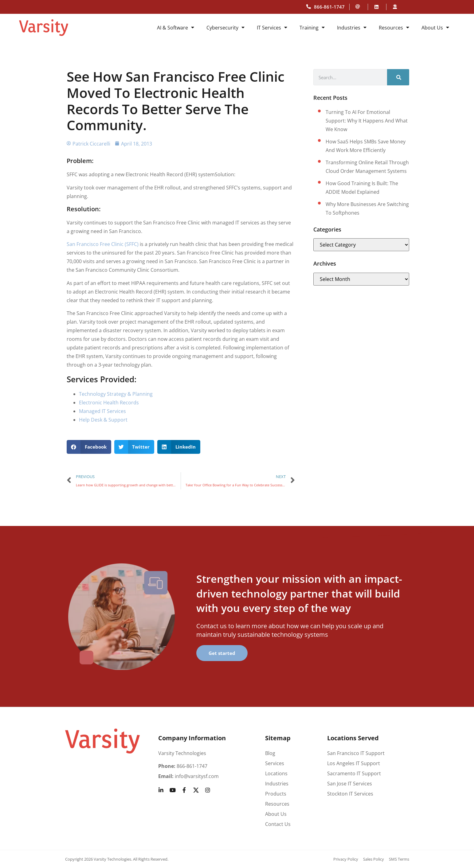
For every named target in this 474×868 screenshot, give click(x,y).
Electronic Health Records (109, 403)
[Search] (398, 77)
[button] (89, 447)
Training (312, 28)
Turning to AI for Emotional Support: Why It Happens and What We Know (367, 121)
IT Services (272, 28)
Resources (394, 28)
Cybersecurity (225, 28)
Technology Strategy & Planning (116, 394)
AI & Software (176, 28)
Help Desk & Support (103, 420)
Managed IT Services (102, 411)
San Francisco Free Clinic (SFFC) (103, 244)
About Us (435, 28)
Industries (352, 28)
